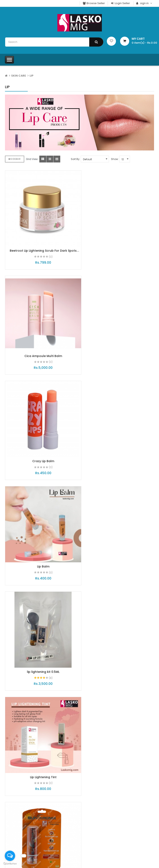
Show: (115, 159)
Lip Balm (118, 346)
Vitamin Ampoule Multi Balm (118, 547)
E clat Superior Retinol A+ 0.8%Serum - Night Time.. (130, 665)
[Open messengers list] (10, 856)
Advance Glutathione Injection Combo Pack (77, 753)
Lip (31, 76)
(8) (48, 452)
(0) (48, 252)
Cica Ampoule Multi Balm (118, 246)
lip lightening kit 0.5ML (41, 446)
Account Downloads (99, 846)
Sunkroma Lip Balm (41, 547)
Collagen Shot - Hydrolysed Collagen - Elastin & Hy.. (26, 755)
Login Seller (120, 3)
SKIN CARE (19, 76)
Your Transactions (97, 839)
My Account (93, 818)
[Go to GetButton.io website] (10, 864)
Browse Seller (94, 3)
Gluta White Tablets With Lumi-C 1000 (131, 753)
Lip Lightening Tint (118, 446)
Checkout (92, 825)
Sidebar (15, 159)
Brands (90, 861)
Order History (94, 832)
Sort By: (75, 159)
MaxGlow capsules (80, 663)
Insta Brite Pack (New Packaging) (30, 665)
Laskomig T (15, 818)
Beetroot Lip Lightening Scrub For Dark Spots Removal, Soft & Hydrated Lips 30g (41, 248)
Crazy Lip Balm (41, 346)
